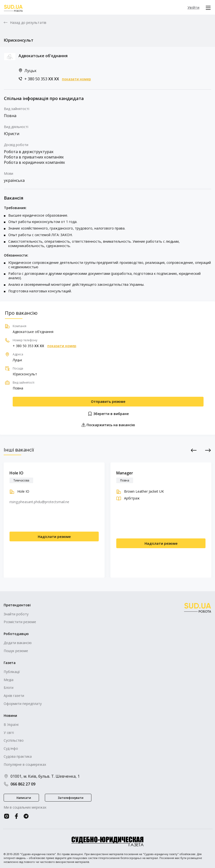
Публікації (12, 672)
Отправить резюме (108, 402)
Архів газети (14, 696)
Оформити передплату (23, 704)
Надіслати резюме (54, 537)
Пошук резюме (16, 651)
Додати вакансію (18, 643)
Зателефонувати (71, 798)
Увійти (193, 7)
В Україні (11, 725)
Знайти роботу (16, 614)
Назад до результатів (28, 23)
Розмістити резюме (20, 622)
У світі (9, 733)
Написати (24, 798)
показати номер (76, 79)
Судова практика (18, 756)
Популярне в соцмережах (25, 764)
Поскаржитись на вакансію (108, 425)
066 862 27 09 (20, 784)
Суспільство (14, 740)
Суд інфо (11, 748)
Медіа (9, 680)
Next (208, 450)
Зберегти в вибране (108, 414)
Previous (194, 450)
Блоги (9, 688)
